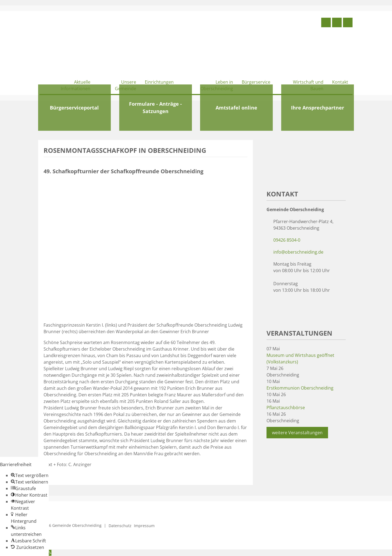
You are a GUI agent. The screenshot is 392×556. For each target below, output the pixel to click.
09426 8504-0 (287, 240)
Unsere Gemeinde (125, 85)
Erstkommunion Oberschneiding (300, 388)
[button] (30, 475)
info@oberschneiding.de (298, 252)
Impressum (144, 526)
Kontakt (340, 82)
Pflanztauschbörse (286, 408)
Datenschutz (120, 526)
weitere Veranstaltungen (297, 433)
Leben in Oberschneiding (217, 85)
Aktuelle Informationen (76, 85)
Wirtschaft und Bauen (308, 85)
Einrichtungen (159, 82)
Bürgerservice (256, 82)
